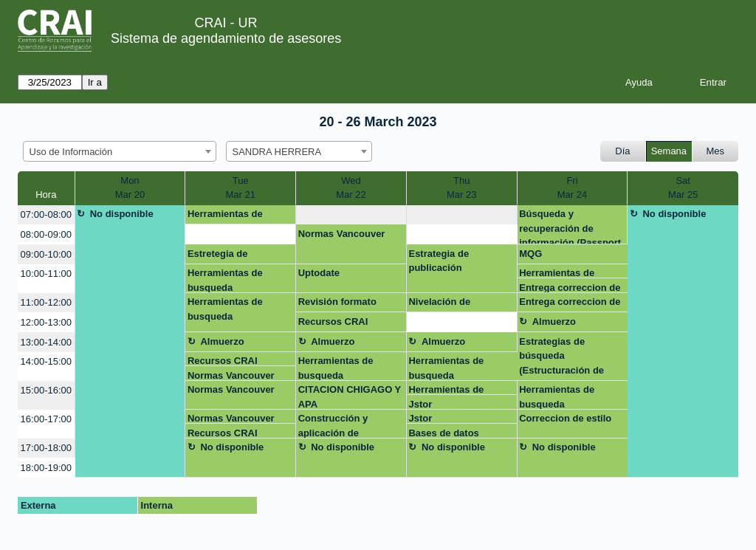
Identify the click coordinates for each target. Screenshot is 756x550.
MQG (530, 254)
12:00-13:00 (46, 322)
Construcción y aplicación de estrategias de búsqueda (333, 425)
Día (622, 151)
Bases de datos (443, 433)
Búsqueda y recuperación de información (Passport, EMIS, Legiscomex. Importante (571, 226)
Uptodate (319, 273)
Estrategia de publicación (439, 261)
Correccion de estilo (565, 418)
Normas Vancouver (342, 234)
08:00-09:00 (46, 234)
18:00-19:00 (46, 468)
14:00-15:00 (46, 361)
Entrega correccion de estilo (570, 288)
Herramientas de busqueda (225, 216)
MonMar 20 (130, 188)
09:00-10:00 (46, 254)
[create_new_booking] (351, 215)
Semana (669, 151)
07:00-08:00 (46, 214)
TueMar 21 (240, 188)
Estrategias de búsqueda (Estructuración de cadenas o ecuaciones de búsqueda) (570, 358)
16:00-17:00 (46, 419)
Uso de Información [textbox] (71, 152)
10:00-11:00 (46, 274)
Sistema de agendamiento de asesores (226, 38)
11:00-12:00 (46, 302)
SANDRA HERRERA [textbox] (277, 152)
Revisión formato (337, 302)
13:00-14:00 (46, 342)
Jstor (420, 404)
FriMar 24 (572, 188)
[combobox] (120, 151)
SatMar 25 (683, 188)
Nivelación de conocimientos (442, 304)
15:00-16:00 (46, 390)
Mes (716, 151)
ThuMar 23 (461, 188)
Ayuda (639, 82)
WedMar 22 (351, 188)
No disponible (122, 214)
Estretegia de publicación (218, 256)
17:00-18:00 (46, 448)
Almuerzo (554, 322)
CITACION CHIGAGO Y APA (350, 396)
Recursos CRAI (333, 322)
